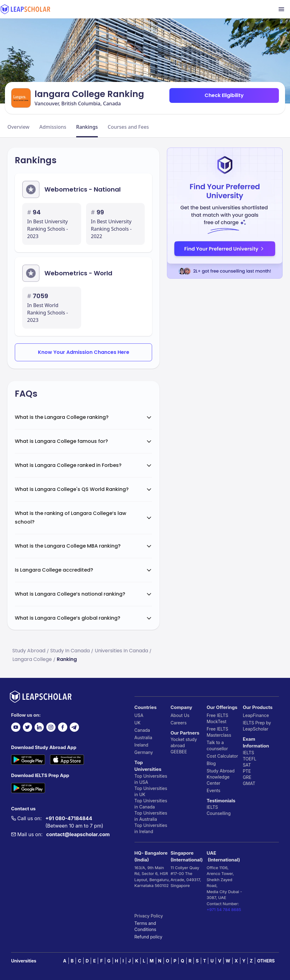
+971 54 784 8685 (224, 909)
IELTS (212, 807)
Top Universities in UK (151, 791)
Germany (144, 752)
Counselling (219, 813)
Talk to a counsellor (217, 745)
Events (213, 790)
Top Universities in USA (151, 779)
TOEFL (250, 759)
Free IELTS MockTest (217, 718)
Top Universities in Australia (151, 816)
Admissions (53, 127)
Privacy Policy (149, 916)
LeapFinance (256, 715)
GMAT (249, 783)
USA (139, 715)
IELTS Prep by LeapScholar (257, 726)
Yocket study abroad (184, 742)
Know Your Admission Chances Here (84, 352)
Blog (211, 763)
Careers (179, 723)
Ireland (141, 745)
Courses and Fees (128, 127)
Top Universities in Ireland (151, 828)
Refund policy (149, 937)
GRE (247, 777)
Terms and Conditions (145, 926)
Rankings (87, 127)
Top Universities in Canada (151, 804)
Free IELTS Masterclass (219, 732)
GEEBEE (179, 752)
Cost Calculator (222, 756)
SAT (247, 765)
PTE (247, 771)
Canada (142, 730)
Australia (143, 737)
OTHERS (266, 961)
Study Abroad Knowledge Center (221, 777)
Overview (18, 127)
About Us (180, 715)
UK (138, 723)
